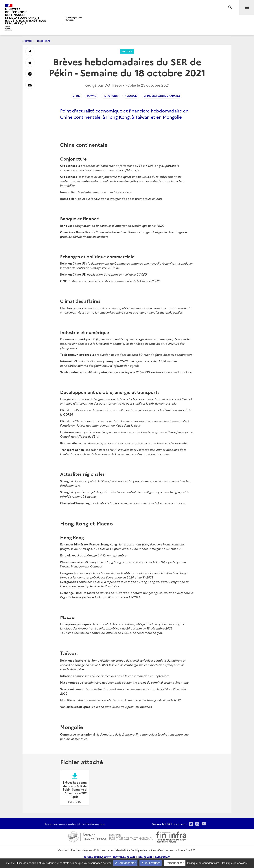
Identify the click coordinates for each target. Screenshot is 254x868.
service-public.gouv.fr (97, 857)
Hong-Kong (110, 96)
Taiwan (91, 96)
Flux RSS (190, 850)
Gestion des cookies (171, 850)
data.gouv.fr (162, 857)
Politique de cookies (143, 850)
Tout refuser (151, 863)
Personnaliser (175, 863)
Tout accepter (125, 863)
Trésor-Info (43, 41)
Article (127, 51)
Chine (76, 96)
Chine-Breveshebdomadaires (162, 96)
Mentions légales (81, 850)
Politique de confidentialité (111, 850)
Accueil (27, 41)
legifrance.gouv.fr (124, 857)
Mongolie (131, 96)
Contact (63, 850)
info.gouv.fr (145, 857)
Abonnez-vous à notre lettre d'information (75, 824)
